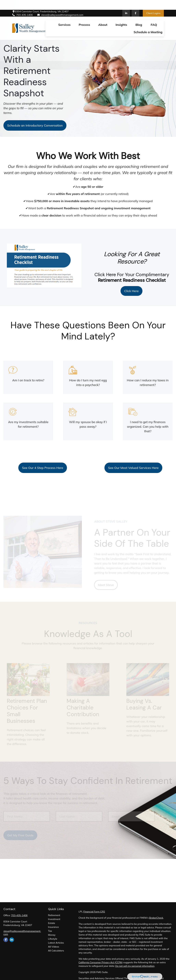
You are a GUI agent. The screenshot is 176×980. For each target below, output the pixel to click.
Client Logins (153, 3)
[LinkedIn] (126, 3)
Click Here (131, 291)
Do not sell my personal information (135, 966)
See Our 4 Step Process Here (43, 468)
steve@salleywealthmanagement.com (60, 5)
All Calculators (56, 951)
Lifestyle (53, 939)
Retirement (54, 915)
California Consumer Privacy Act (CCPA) (101, 962)
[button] (64, 15)
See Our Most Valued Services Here (133, 468)
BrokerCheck (156, 918)
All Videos (54, 947)
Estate (52, 923)
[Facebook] (136, 3)
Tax (50, 931)
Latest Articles (56, 943)
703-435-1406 (22, 5)
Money (52, 935)
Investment (54, 919)
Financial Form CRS (94, 912)
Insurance (54, 927)
